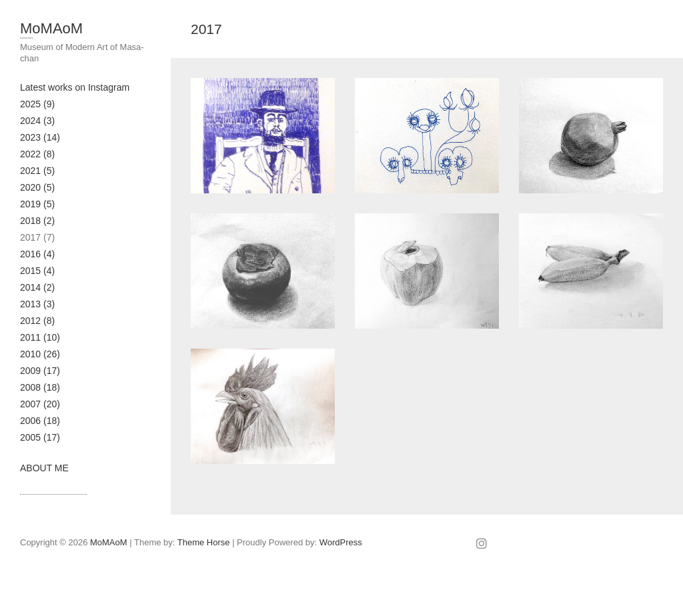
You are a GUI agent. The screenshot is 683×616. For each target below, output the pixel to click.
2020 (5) (37, 187)
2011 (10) (40, 337)
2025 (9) (37, 104)
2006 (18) (40, 421)
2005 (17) (40, 437)
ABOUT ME (44, 468)
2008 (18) (40, 387)
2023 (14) (40, 137)
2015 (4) (37, 271)
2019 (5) (37, 204)
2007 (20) (40, 404)
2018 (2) (37, 221)
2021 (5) (37, 171)
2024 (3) (37, 121)
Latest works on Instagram (75, 87)
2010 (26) (40, 354)
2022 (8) (37, 154)
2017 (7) (37, 237)
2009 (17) (40, 371)
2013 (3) (37, 304)
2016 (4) (37, 254)
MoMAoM (51, 28)
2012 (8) (37, 321)
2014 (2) (37, 287)
